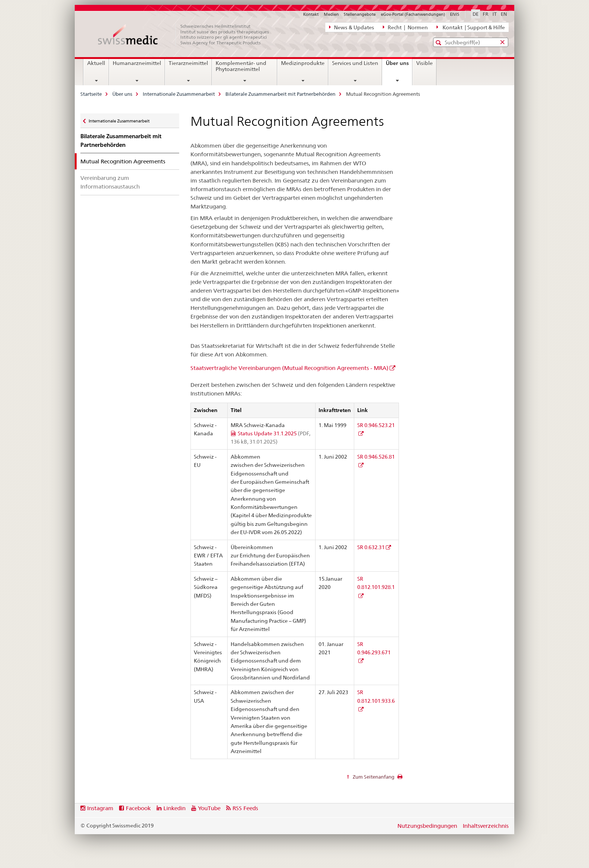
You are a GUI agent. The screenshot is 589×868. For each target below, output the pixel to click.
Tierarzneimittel (188, 63)
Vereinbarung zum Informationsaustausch (110, 182)
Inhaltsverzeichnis (486, 826)
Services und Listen (355, 63)
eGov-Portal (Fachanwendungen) (413, 14)
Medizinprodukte (303, 63)
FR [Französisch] (486, 14)
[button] (439, 43)
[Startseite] (187, 35)
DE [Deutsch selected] (476, 14)
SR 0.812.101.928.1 (376, 583)
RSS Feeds (245, 808)
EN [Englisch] (504, 14)
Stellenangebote (360, 14)
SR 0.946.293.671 (374, 648)
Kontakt (311, 14)
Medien (331, 14)
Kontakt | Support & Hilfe (471, 27)
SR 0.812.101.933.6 (376, 696)
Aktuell (96, 63)
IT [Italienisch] (495, 14)
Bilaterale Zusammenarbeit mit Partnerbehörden (280, 94)
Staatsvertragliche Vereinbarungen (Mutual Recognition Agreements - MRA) (289, 368)
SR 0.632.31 (371, 547)
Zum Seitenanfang (373, 777)
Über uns (399, 66)
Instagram (100, 808)
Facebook (138, 808)
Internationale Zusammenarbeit (179, 94)
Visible (424, 63)
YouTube (209, 808)
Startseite (91, 94)
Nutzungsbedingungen (427, 826)
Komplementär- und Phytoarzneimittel (241, 66)
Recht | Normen (405, 27)
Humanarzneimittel (137, 63)
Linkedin (174, 808)
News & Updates (352, 27)
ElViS (455, 14)
